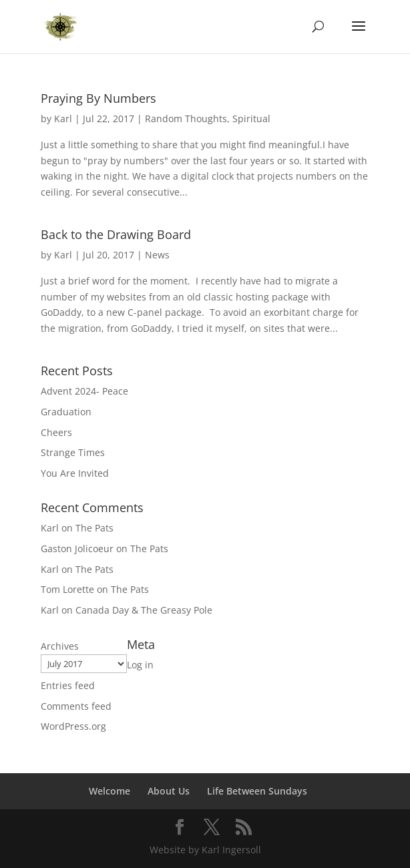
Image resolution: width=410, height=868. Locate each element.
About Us (169, 791)
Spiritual (251, 119)
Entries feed (68, 685)
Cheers (56, 432)
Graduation (66, 412)
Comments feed (76, 706)
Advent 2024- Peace (84, 391)
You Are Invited (75, 473)
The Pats (94, 528)
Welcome (110, 791)
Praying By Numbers (98, 98)
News (157, 255)
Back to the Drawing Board (116, 234)
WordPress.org (73, 726)
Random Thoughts (186, 119)
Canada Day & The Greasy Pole (144, 610)
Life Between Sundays (257, 791)
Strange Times (73, 452)
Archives (60, 646)
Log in (140, 665)
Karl (63, 119)
